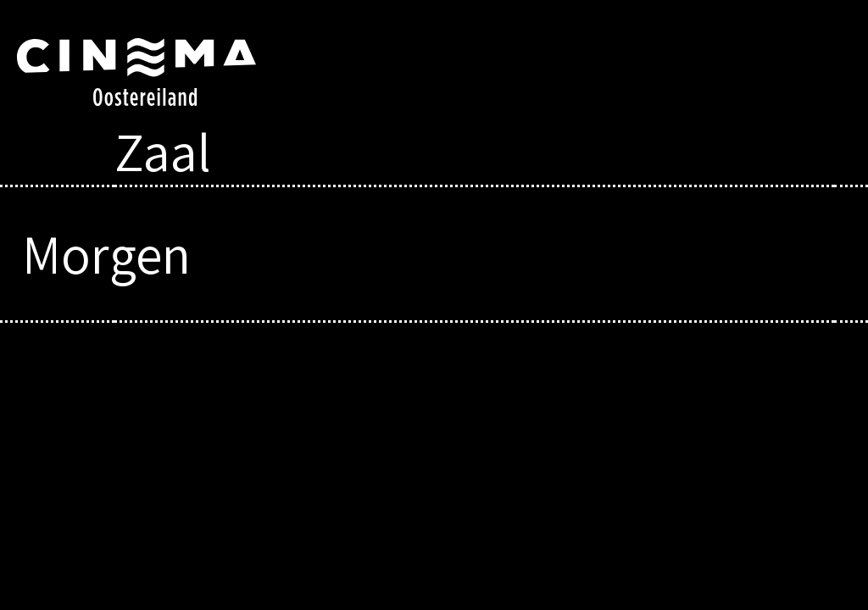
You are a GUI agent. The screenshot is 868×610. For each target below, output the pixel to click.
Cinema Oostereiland (155, 72)
